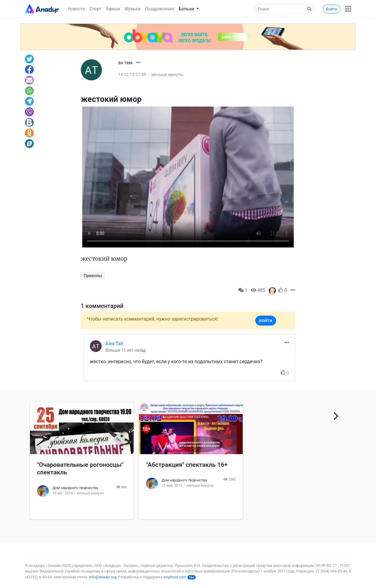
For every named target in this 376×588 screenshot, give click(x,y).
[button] (348, 9)
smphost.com (175, 577)
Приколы (93, 276)
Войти (332, 9)
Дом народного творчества (75, 488)
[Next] (335, 416)
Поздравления (160, 9)
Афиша (113, 9)
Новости (76, 9)
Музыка (133, 9)
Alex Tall (114, 344)
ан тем (125, 63)
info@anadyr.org (103, 577)
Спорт (95, 9)
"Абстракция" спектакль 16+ (187, 465)
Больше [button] (187, 9)
